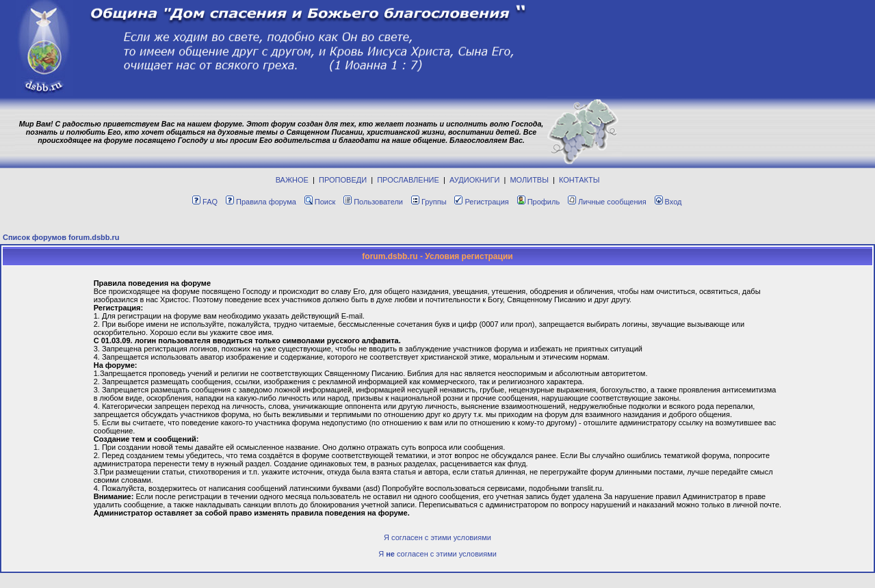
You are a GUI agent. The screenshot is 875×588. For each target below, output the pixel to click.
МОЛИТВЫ (529, 180)
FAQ (205, 202)
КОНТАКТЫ (579, 180)
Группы (429, 202)
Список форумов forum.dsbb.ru (61, 237)
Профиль (539, 202)
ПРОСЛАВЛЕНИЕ (408, 180)
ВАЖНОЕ (292, 180)
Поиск (320, 202)
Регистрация (481, 202)
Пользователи (373, 202)
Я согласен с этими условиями (437, 537)
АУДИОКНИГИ (474, 180)
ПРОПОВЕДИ (343, 180)
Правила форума (261, 202)
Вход (668, 202)
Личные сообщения (607, 202)
